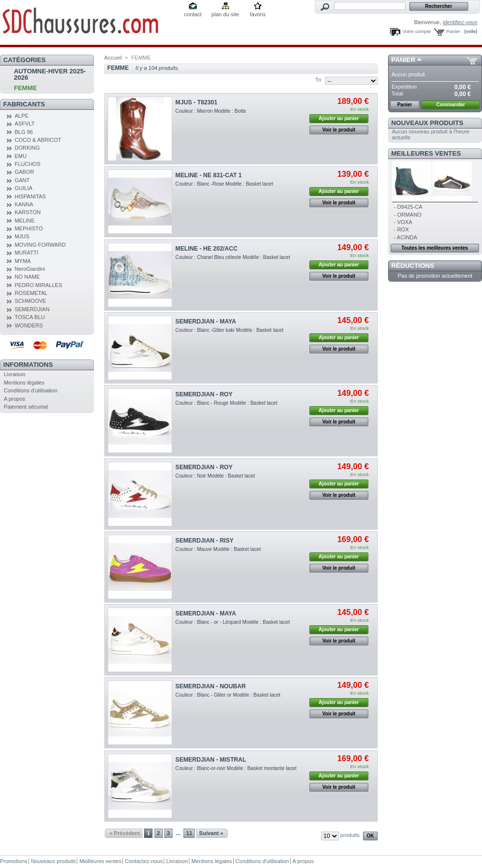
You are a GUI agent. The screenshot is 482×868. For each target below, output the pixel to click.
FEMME (25, 88)
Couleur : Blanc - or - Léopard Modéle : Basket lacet (233, 622)
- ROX (402, 229)
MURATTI (27, 253)
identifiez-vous (460, 22)
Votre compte (417, 31)
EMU (21, 156)
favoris (258, 14)
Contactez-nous (144, 861)
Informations (28, 365)
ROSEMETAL (31, 293)
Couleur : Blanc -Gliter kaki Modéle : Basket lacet (230, 330)
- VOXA (403, 222)
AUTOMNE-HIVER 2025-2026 (50, 74)
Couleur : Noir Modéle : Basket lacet (215, 476)
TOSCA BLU (30, 317)
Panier (404, 60)
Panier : (454, 31)
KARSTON (28, 212)
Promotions (14, 861)
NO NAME (27, 277)
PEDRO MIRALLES (39, 285)
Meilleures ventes (426, 153)
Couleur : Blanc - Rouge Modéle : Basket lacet (226, 403)
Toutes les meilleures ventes (435, 248)
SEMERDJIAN (32, 309)
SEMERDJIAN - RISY (205, 541)
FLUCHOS (28, 164)
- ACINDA (406, 237)
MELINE (25, 221)
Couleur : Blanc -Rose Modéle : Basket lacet (224, 184)
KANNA (24, 204)
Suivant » (211, 833)
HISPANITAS (30, 196)
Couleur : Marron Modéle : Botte (211, 111)
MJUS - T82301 (196, 102)
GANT (22, 180)
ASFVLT (25, 124)
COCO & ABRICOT (38, 140)
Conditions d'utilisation (31, 390)
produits (350, 835)
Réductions (413, 266)
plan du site (225, 14)
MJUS (22, 236)
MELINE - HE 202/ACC (207, 249)
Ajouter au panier (339, 118)
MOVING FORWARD (40, 245)
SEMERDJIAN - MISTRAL (211, 760)
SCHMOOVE (30, 301)
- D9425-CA (408, 207)
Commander (451, 105)
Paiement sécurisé (26, 407)
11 (189, 833)
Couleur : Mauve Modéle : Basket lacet (218, 549)
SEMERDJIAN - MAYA (206, 321)
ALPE (22, 116)
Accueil (113, 58)
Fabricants (24, 104)
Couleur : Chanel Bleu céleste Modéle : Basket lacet (233, 257)
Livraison (15, 374)
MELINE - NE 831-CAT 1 (209, 175)
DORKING (27, 148)
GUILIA (24, 188)
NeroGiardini (30, 269)
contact (193, 14)
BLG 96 (24, 132)
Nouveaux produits (428, 123)
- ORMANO (408, 215)
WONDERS (29, 325)
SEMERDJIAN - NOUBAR (211, 686)
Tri (318, 80)
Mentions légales (24, 383)
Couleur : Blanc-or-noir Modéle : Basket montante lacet (236, 768)
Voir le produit (339, 130)
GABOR (25, 172)
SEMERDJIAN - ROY (204, 394)
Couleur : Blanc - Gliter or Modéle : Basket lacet (228, 695)
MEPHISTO (29, 228)
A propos (15, 399)
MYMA (23, 261)
